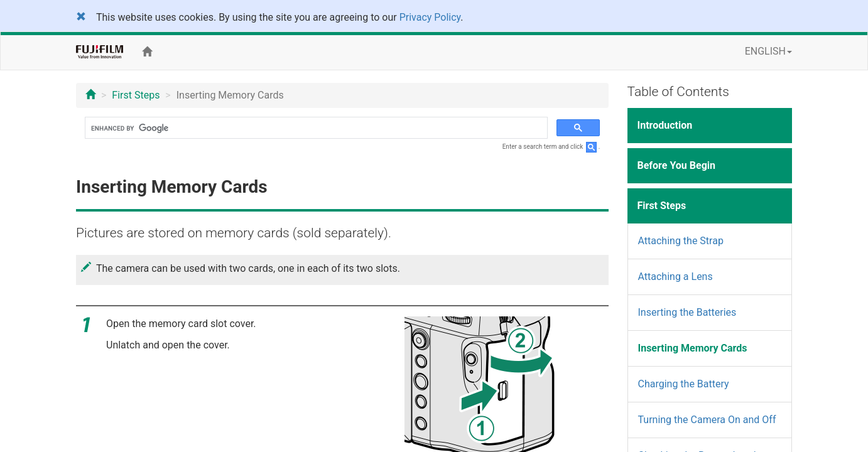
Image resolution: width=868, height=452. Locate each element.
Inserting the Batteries (687, 312)
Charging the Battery (684, 384)
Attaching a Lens (675, 277)
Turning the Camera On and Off (707, 420)
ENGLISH (768, 51)
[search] (315, 128)
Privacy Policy (430, 17)
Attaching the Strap (681, 241)
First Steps (136, 95)
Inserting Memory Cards (693, 348)
